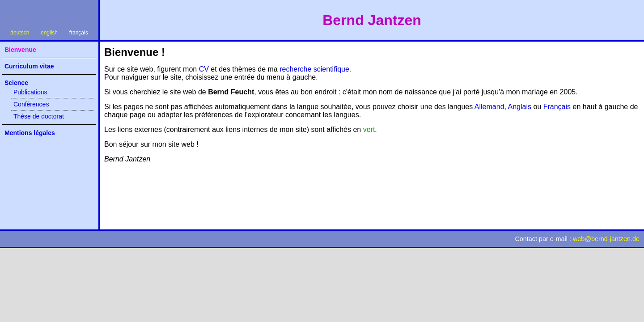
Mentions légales (30, 133)
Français (557, 107)
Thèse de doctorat (39, 116)
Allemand (489, 107)
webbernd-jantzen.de (606, 239)
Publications (30, 92)
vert (369, 129)
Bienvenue (20, 50)
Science (16, 83)
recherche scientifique (314, 69)
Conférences (31, 104)
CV (204, 69)
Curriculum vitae (29, 66)
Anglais (520, 107)
